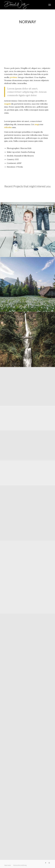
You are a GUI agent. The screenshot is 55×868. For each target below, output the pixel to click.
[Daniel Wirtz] (23, 5)
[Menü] (50, 5)
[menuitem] (50, 5)
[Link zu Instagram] (49, 863)
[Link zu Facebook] (46, 863)
